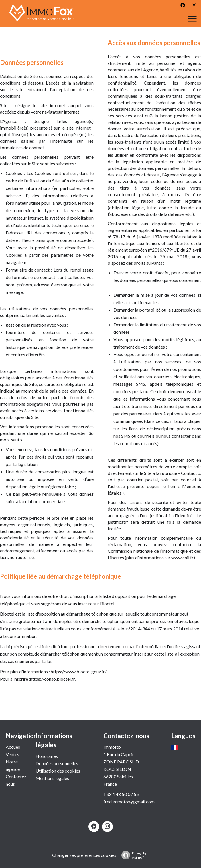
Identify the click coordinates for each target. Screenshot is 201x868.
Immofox (112, 747)
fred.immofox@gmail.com (129, 802)
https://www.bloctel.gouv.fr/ (79, 671)
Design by (133, 855)
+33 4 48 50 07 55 (121, 794)
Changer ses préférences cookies (84, 855)
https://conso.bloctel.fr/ (53, 679)
